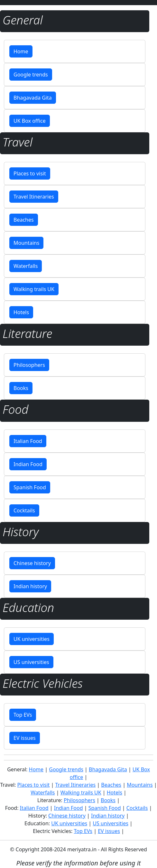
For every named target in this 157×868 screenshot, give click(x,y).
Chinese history (32, 563)
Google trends (31, 75)
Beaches (24, 220)
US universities (31, 662)
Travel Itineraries (34, 197)
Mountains (26, 243)
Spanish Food (30, 487)
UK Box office (30, 121)
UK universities (32, 639)
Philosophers (29, 365)
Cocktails (24, 510)
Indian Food (28, 464)
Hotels (21, 312)
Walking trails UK (34, 289)
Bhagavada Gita (33, 98)
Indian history (30, 586)
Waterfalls (26, 266)
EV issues (25, 738)
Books (21, 388)
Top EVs (23, 715)
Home (21, 51)
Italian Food (28, 441)
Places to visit (30, 173)
